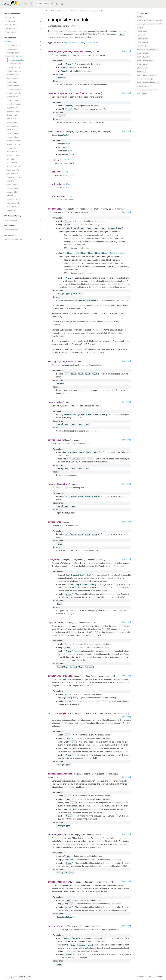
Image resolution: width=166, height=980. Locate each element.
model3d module (13, 155)
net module (11, 159)
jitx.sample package (14, 53)
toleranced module (13, 199)
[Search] (43, 4)
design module (12, 115)
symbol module (12, 192)
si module (10, 181)
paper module (12, 163)
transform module (13, 203)
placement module (13, 166)
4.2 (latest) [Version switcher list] (25, 4)
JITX (53, 11)
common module (13, 86)
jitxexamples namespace (14, 239)
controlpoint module (14, 104)
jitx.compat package (14, 45)
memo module (12, 152)
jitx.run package (13, 49)
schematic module (13, 177)
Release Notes (10, 32)
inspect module (12, 133)
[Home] (46, 11)
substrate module (13, 188)
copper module (12, 108)
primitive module (15, 64)
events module (12, 122)
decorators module (14, 111)
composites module (16, 60)
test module (11, 196)
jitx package (10, 42)
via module (11, 210)
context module (12, 100)
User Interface (10, 28)
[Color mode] (57, 4)
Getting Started (10, 21)
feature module (12, 126)
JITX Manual (10, 17)
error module (11, 119)
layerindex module (13, 144)
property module (13, 170)
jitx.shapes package (15, 56)
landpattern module (14, 141)
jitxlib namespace (11, 220)
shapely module (14, 67)
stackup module (13, 185)
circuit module (12, 82)
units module (11, 207)
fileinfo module (12, 130)
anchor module (12, 75)
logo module (11, 148)
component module (14, 89)
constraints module (14, 93)
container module (13, 97)
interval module (12, 137)
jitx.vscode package (14, 71)
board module (12, 78)
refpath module (12, 174)
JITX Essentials (11, 25)
